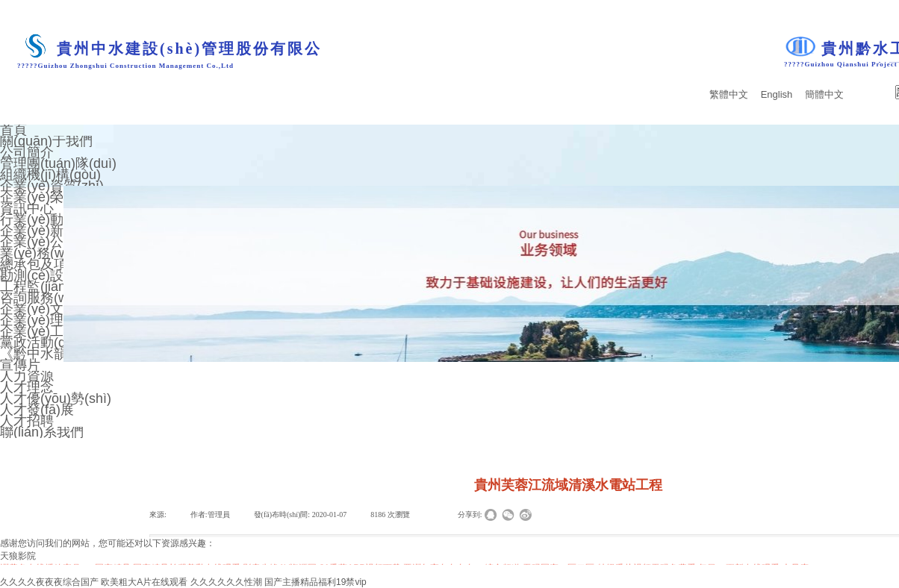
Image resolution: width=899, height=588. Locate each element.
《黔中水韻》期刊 (54, 354)
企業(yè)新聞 (38, 231)
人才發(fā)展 (37, 410)
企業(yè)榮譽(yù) (50, 197)
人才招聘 (27, 421)
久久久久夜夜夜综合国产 (49, 582)
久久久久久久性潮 (226, 582)
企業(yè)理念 (38, 320)
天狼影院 (18, 556)
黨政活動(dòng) (46, 343)
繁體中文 (729, 95)
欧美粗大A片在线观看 (144, 582)
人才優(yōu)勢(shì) (56, 398)
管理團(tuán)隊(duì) (58, 163)
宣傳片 (20, 365)
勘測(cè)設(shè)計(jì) (62, 275)
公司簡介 (27, 152)
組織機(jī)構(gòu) (50, 175)
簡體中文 (824, 95)
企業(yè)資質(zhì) (52, 186)
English (777, 95)
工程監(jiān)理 (42, 287)
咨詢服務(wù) (40, 298)
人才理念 (27, 387)
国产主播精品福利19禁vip (315, 582)
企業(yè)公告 (38, 242)
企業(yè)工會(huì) (52, 331)
